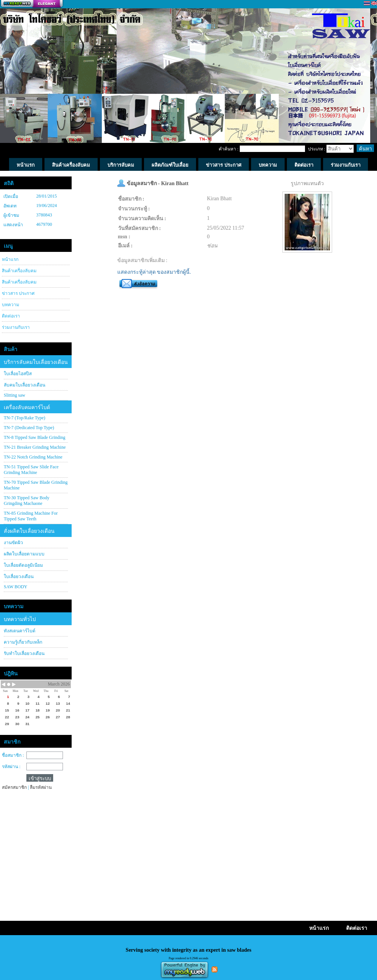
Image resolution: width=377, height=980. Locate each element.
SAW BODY (16, 587)
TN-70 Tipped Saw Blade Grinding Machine (36, 485)
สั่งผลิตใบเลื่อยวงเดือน (29, 531)
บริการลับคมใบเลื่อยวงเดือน (36, 362)
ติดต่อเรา (11, 316)
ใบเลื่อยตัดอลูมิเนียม (23, 565)
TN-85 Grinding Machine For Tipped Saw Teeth (31, 516)
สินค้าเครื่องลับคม (19, 271)
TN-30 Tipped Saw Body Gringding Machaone (27, 501)
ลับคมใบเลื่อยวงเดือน (25, 385)
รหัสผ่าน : (11, 767)
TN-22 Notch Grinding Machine (33, 457)
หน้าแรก (10, 259)
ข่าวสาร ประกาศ (18, 293)
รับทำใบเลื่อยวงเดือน (24, 653)
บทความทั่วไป (20, 619)
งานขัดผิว (13, 543)
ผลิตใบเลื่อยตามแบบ (24, 554)
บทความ (11, 305)
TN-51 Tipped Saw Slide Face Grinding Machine (31, 470)
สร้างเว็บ (32, 4)
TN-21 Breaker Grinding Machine (35, 447)
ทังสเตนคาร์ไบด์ (20, 631)
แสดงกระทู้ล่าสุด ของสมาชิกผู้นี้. (154, 272)
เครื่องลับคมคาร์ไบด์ (27, 407)
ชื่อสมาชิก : (13, 755)
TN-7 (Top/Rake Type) (25, 418)
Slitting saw (15, 395)
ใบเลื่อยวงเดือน (19, 577)
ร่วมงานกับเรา (16, 327)
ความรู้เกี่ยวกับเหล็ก (23, 642)
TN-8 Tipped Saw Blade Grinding (34, 437)
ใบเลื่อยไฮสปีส (18, 374)
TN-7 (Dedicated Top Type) (29, 428)
